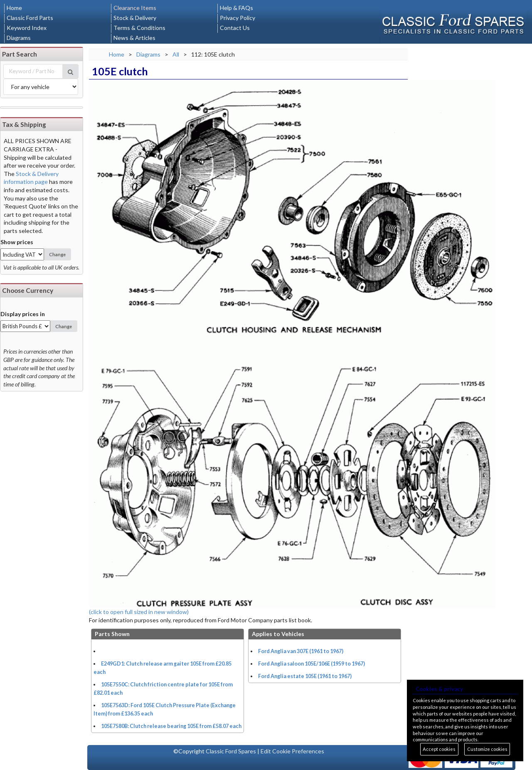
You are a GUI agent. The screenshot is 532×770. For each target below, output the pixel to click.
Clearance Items (135, 8)
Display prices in (23, 314)
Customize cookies (487, 749)
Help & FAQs (236, 8)
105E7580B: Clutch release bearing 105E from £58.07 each (171, 726)
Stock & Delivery (135, 18)
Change (57, 254)
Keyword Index (27, 28)
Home (14, 8)
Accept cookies (439, 749)
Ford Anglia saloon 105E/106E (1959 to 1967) (312, 664)
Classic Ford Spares (231, 751)
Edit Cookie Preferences (292, 751)
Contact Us (235, 28)
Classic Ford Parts (30, 18)
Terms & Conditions (139, 28)
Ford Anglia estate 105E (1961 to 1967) (305, 676)
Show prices (17, 242)
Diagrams (19, 38)
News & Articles (134, 38)
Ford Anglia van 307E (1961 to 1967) (301, 651)
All (176, 54)
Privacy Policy (238, 18)
